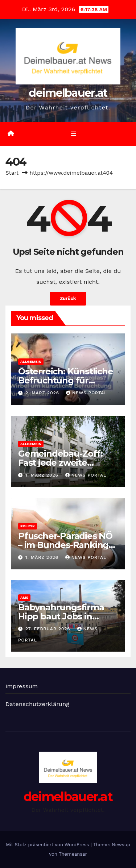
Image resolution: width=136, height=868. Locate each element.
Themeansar (73, 854)
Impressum (22, 686)
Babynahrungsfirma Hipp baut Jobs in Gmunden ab (61, 616)
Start (12, 173)
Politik (28, 526)
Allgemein (31, 362)
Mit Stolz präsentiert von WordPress (48, 845)
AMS (24, 597)
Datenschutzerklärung (37, 704)
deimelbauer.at (68, 93)
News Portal (87, 393)
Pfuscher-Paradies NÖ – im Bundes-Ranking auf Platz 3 (65, 545)
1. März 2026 (43, 475)
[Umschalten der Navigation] (73, 134)
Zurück (68, 298)
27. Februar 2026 (49, 629)
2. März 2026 (43, 393)
